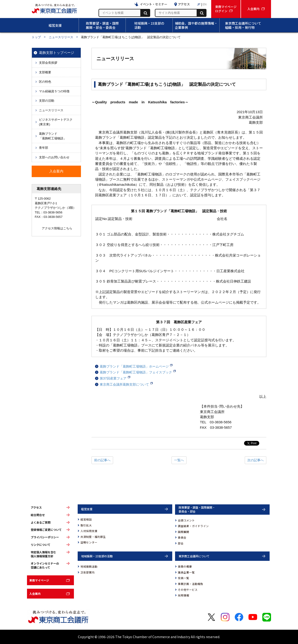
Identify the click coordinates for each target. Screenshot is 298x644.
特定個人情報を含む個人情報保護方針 (43, 554)
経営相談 (86, 519)
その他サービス (188, 590)
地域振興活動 (89, 566)
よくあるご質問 (41, 522)
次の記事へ (256, 460)
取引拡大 (86, 525)
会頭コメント (186, 520)
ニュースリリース (61, 37)
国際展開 (183, 532)
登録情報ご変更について (46, 530)
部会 (181, 543)
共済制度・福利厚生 (93, 537)
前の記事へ (102, 460)
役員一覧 (183, 578)
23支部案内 (88, 572)
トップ (36, 37)
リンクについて (41, 545)
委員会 (182, 537)
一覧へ (179, 460)
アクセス (36, 507)
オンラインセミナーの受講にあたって (45, 565)
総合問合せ (38, 515)
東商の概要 (185, 566)
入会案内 (35, 594)
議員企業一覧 (186, 572)
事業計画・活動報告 (191, 584)
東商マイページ (39, 580)
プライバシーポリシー (45, 537)
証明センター (89, 542)
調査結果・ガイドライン (193, 526)
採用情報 (183, 595)
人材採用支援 (89, 531)
